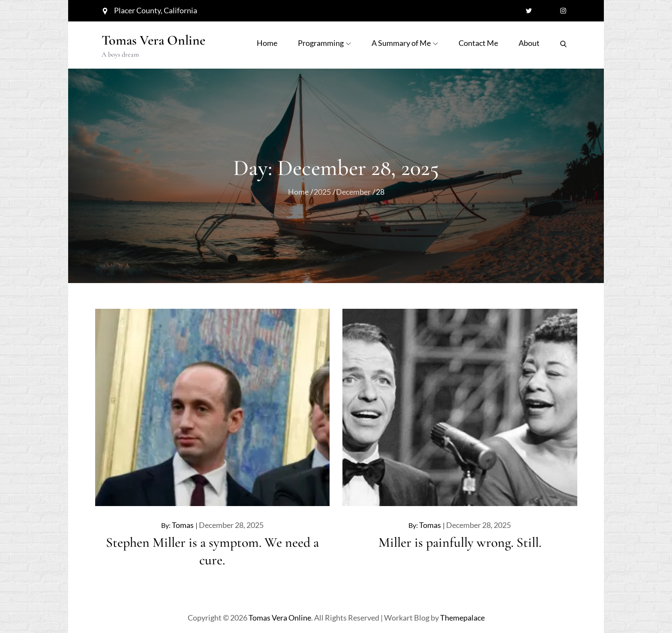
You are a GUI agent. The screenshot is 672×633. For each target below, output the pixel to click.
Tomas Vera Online (153, 40)
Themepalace (462, 618)
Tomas (183, 525)
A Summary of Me (405, 43)
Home (267, 43)
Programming (324, 43)
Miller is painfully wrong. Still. (460, 542)
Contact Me (478, 43)
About (529, 43)
